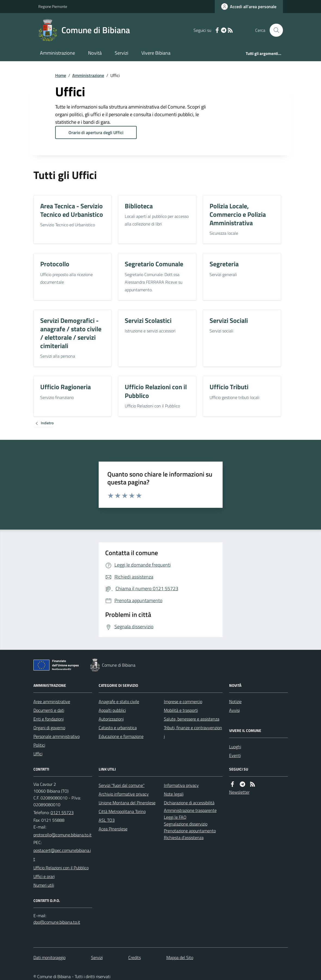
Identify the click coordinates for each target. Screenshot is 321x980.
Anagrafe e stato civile (119, 701)
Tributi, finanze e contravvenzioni (193, 732)
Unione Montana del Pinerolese (127, 803)
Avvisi (234, 710)
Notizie (235, 701)
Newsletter (239, 792)
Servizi (121, 53)
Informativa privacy (181, 785)
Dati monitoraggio (49, 957)
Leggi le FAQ (175, 817)
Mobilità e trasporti (181, 710)
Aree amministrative (52, 701)
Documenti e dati (49, 710)
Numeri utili (44, 885)
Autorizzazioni (111, 719)
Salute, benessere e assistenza (192, 719)
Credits (135, 957)
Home (61, 75)
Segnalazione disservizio (186, 824)
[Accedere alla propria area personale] (249, 7)
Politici (39, 745)
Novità (95, 53)
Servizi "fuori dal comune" (122, 785)
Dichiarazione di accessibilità (189, 803)
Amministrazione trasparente (190, 810)
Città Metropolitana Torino (122, 811)
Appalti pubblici (112, 710)
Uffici (38, 754)
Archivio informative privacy (124, 794)
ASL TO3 (107, 820)
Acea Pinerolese (113, 829)
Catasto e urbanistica (118, 728)
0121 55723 (62, 812)
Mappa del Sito (180, 957)
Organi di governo (49, 728)
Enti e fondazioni (49, 719)
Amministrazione (57, 53)
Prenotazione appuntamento (190, 831)
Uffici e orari (44, 876)
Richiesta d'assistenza (184, 837)
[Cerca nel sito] (274, 30)
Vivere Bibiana (156, 53)
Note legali (174, 794)
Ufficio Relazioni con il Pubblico (61, 868)
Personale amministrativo (57, 736)
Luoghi (235, 747)
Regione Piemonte (53, 6)
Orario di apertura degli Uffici (96, 132)
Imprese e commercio (183, 701)
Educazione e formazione (121, 736)
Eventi (235, 755)
